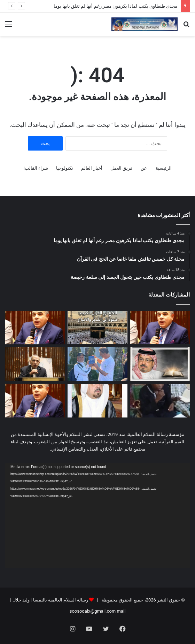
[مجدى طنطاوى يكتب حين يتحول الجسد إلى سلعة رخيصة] (35, 328)
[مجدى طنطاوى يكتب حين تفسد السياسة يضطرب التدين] (35, 401)
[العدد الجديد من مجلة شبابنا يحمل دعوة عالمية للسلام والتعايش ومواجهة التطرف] (97, 401)
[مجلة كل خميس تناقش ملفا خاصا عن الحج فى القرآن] (97, 328)
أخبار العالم (92, 168)
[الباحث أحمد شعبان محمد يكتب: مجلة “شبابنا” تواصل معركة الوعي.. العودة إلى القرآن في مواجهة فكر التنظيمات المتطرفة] (35, 364)
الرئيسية (164, 168)
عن (144, 168)
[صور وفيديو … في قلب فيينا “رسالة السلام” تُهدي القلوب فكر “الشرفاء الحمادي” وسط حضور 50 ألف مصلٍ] (97, 364)
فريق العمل (121, 168)
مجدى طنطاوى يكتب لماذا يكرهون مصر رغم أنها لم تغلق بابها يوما (115, 6)
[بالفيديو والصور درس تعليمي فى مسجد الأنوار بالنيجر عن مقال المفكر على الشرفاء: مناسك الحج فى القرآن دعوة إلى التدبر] (160, 401)
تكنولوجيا (65, 168)
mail (121, 611)
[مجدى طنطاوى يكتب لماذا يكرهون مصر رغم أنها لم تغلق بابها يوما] (160, 328)
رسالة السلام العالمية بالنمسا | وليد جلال (50, 600)
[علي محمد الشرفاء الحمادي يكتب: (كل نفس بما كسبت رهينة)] (160, 364)
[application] (97, 516)
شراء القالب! (36, 168)
